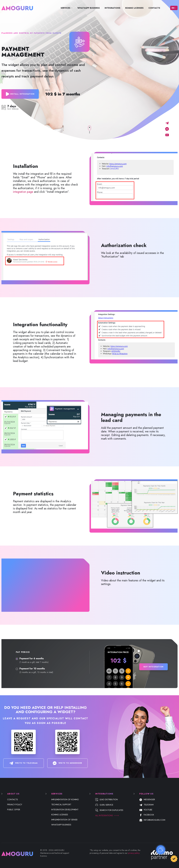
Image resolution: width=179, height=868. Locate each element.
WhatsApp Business (89, 8)
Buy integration (153, 667)
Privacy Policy (15, 805)
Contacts (154, 8)
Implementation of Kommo (65, 799)
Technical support (61, 805)
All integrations (104, 815)
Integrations (112, 8)
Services (66, 8)
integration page (23, 192)
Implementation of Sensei (64, 820)
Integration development (65, 810)
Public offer (14, 810)
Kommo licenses (134, 8)
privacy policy (134, 853)
